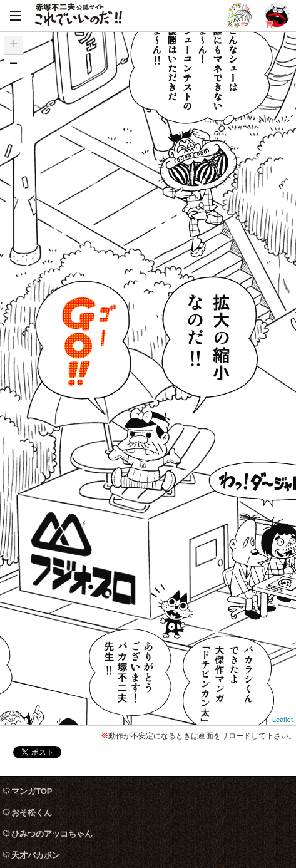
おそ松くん (32, 813)
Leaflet (283, 720)
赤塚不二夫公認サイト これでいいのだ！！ (78, 16)
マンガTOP (32, 791)
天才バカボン (36, 855)
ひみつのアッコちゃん (52, 834)
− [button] (13, 65)
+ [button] (13, 45)
